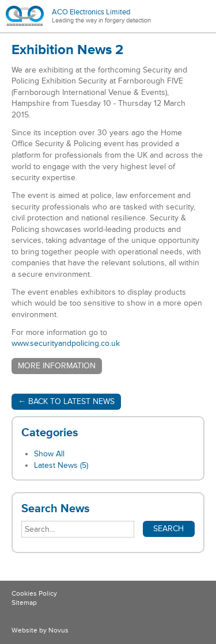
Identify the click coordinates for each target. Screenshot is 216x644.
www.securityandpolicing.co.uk (66, 343)
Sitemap (24, 603)
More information (57, 366)
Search (168, 529)
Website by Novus (40, 630)
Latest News (61, 465)
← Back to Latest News (66, 401)
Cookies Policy (34, 594)
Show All (49, 454)
